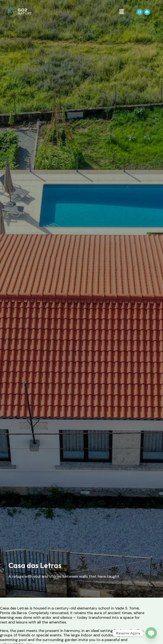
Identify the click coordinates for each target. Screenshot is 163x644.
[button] (121, 12)
